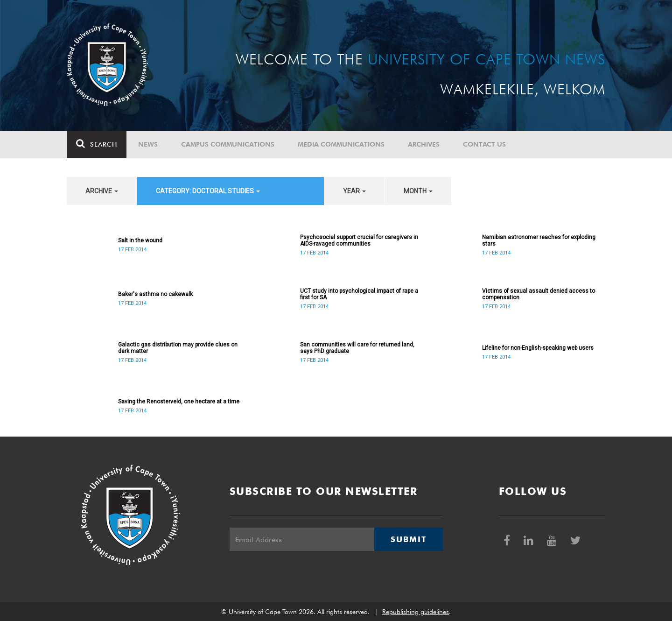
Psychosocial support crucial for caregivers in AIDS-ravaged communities (359, 240)
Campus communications (228, 144)
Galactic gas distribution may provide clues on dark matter (178, 348)
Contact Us (484, 144)
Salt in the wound (140, 240)
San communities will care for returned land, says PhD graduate (357, 348)
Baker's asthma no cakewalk (155, 294)
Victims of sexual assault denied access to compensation (539, 294)
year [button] (354, 191)
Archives (424, 144)
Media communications (341, 144)
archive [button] (102, 191)
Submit (408, 539)
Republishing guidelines (416, 612)
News (148, 144)
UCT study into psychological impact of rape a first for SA (359, 294)
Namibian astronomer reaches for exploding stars (539, 240)
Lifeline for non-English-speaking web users (538, 348)
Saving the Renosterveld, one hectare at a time (179, 402)
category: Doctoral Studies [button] (208, 191)
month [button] (418, 191)
